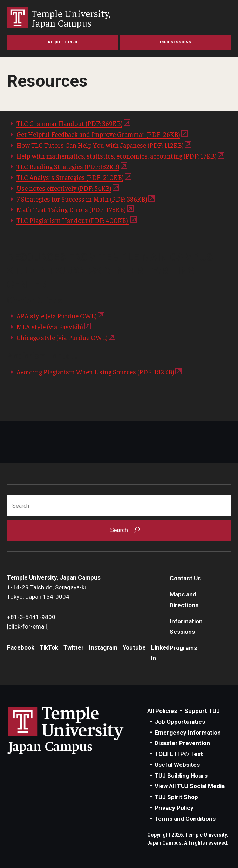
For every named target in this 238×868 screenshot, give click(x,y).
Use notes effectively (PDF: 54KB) (64, 188)
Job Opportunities (180, 722)
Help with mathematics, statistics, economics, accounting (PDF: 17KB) (116, 156)
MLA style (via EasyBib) (50, 327)
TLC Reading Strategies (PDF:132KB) (68, 166)
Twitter (74, 647)
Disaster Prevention (182, 743)
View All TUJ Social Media (190, 786)
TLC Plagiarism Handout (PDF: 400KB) (73, 220)
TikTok (49, 647)
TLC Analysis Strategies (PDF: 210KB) (70, 177)
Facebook (21, 647)
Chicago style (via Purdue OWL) (62, 337)
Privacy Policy (174, 808)
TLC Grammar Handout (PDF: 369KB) (69, 123)
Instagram (103, 647)
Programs (183, 648)
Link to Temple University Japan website (77, 730)
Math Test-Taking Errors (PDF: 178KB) (71, 209)
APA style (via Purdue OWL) (56, 316)
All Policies (162, 711)
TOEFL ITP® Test (179, 754)
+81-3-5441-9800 (31, 617)
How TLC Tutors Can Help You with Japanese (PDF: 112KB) (100, 145)
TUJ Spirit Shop (176, 797)
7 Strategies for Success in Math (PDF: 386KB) (82, 199)
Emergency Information (188, 733)
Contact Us (185, 578)
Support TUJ (202, 711)
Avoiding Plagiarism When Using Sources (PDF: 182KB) (95, 372)
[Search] (119, 506)
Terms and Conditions (185, 819)
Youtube (134, 647)
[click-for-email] (28, 626)
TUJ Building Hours (181, 776)
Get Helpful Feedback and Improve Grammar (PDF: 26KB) (98, 134)
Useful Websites (177, 765)
